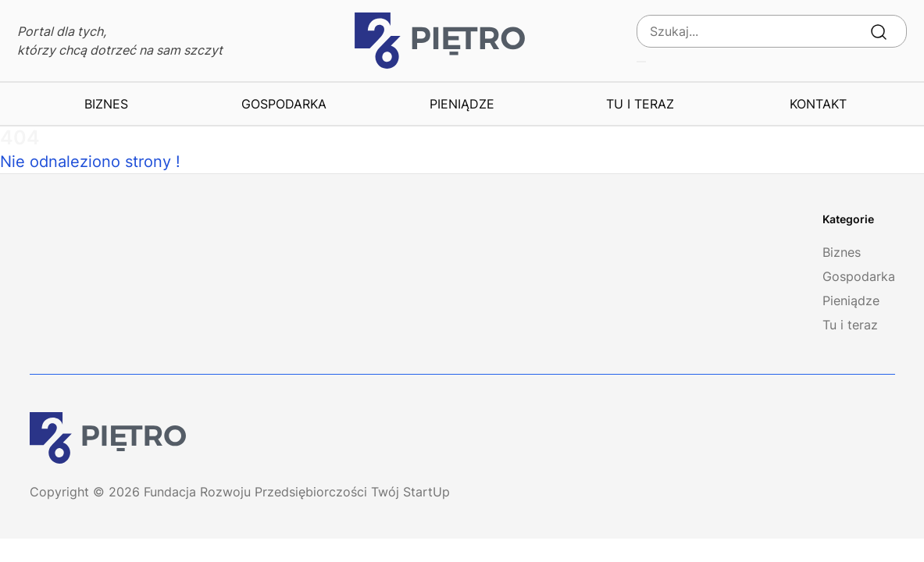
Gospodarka (284, 104)
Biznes (106, 104)
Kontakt (818, 104)
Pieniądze (462, 104)
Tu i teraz (640, 104)
